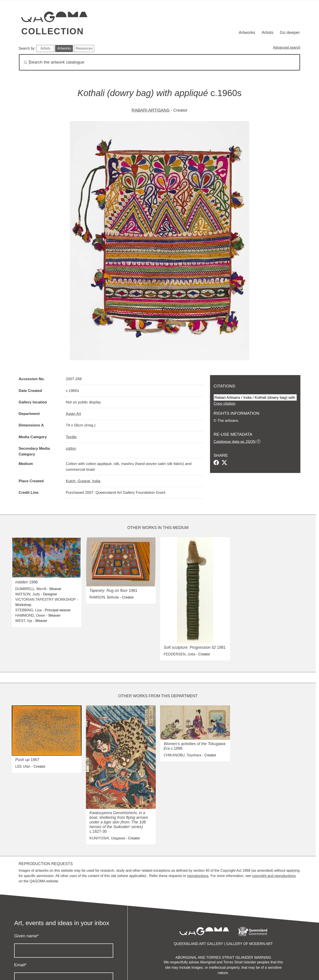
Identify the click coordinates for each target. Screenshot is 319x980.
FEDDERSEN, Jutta (179, 654)
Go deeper (290, 32)
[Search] (159, 62)
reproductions (198, 876)
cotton (71, 448)
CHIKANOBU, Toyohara (183, 755)
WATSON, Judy (28, 594)
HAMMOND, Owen (30, 615)
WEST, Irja (24, 621)
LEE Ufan (23, 766)
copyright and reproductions (274, 876)
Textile (71, 437)
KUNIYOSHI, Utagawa (107, 838)
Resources (84, 48)
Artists (267, 32)
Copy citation (225, 403)
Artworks (247, 32)
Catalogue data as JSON (234, 442)
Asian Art (73, 414)
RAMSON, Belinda (104, 597)
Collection (53, 31)
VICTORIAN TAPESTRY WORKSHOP (46, 599)
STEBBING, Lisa (28, 610)
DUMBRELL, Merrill (31, 589)
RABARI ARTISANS (151, 110)
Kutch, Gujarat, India (83, 481)
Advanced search (287, 47)
